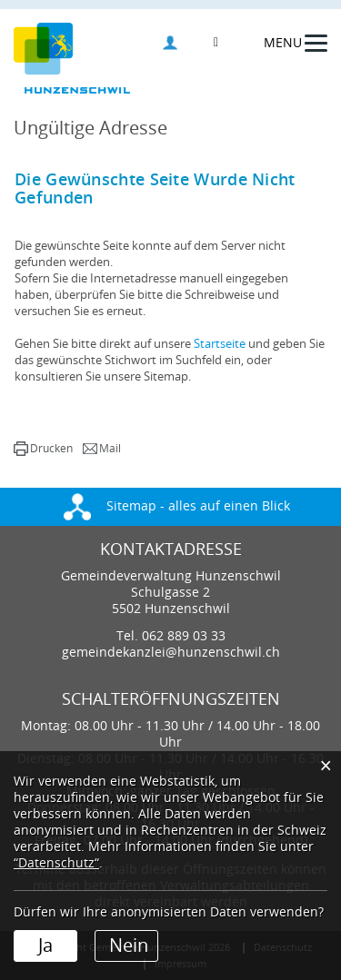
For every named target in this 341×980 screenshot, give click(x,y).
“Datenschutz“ (56, 863)
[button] (43, 449)
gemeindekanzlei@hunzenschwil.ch (171, 653)
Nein (129, 945)
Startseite (220, 344)
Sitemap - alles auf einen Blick (177, 506)
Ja (45, 945)
